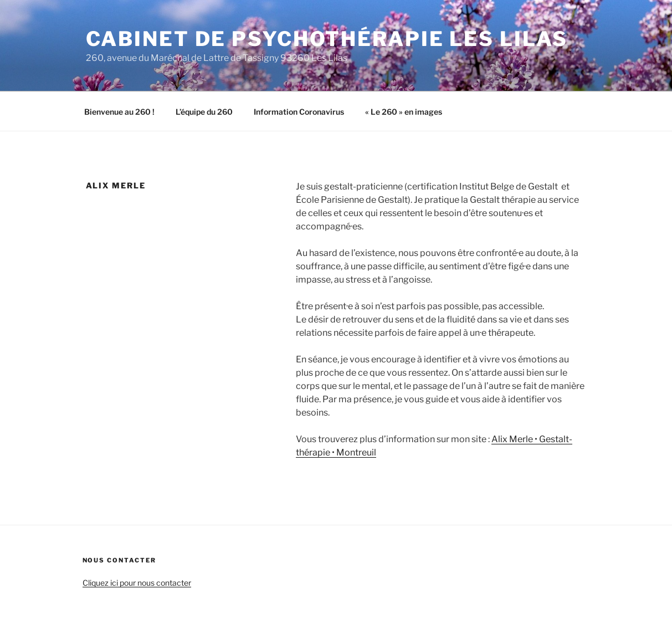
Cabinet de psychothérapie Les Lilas (327, 39)
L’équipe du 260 (204, 112)
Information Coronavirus (299, 112)
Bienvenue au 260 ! (119, 112)
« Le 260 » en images (404, 112)
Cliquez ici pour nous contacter (137, 583)
